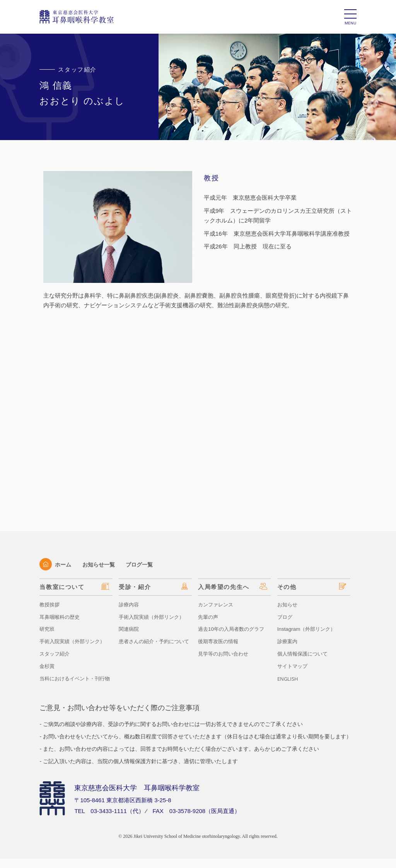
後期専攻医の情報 (220, 641)
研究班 (48, 629)
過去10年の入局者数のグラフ (234, 629)
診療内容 (130, 604)
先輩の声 (209, 617)
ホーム (56, 564)
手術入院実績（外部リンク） (75, 641)
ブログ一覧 (144, 564)
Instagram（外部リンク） (308, 629)
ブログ (285, 617)
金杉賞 (48, 666)
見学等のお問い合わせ (225, 654)
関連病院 (130, 629)
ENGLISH (288, 679)
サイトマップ (294, 666)
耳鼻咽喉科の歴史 (61, 617)
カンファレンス (217, 604)
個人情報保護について (304, 654)
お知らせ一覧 (101, 564)
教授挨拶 (50, 604)
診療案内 (288, 641)
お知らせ (288, 604)
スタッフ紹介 (56, 654)
